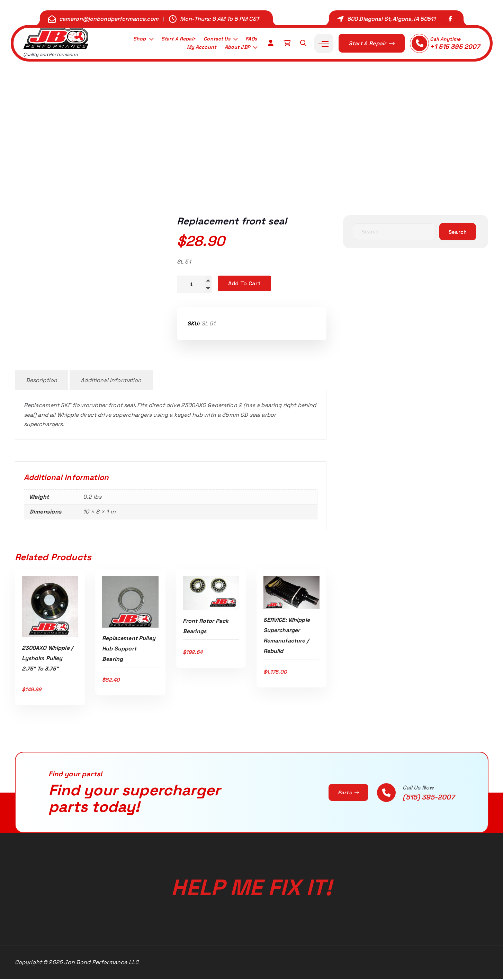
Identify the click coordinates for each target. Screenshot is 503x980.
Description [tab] (42, 381)
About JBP (235, 48)
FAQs (250, 39)
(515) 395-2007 (429, 798)
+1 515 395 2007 (455, 47)
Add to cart (244, 283)
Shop (130, 39)
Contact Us (213, 39)
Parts (347, 793)
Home (165, 167)
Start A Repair (171, 39)
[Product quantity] (194, 285)
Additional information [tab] (111, 381)
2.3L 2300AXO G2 (237, 167)
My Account (196, 48)
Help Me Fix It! (251, 882)
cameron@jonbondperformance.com (109, 19)
